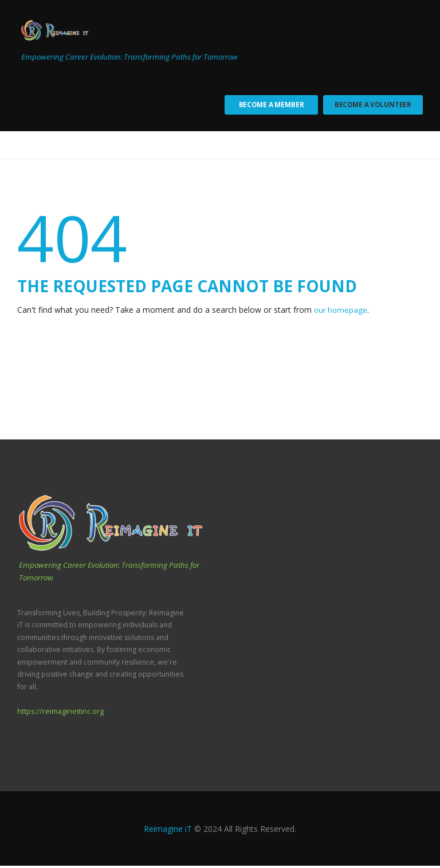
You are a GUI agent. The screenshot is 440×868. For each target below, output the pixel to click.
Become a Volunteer (371, 106)
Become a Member (266, 106)
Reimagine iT (168, 830)
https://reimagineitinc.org (59, 714)
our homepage (341, 313)
